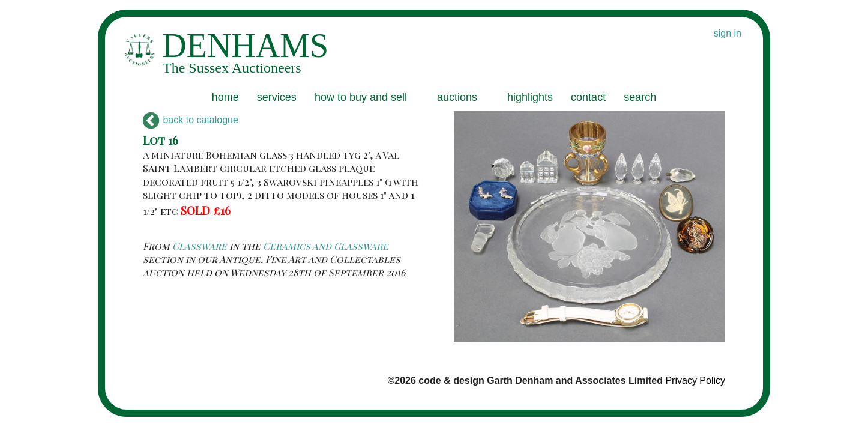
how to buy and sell (361, 97)
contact (588, 97)
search (640, 97)
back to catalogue (191, 120)
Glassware (200, 246)
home (225, 97)
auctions (457, 97)
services (277, 97)
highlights (530, 97)
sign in (728, 33)
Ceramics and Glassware (326, 246)
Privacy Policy (695, 380)
